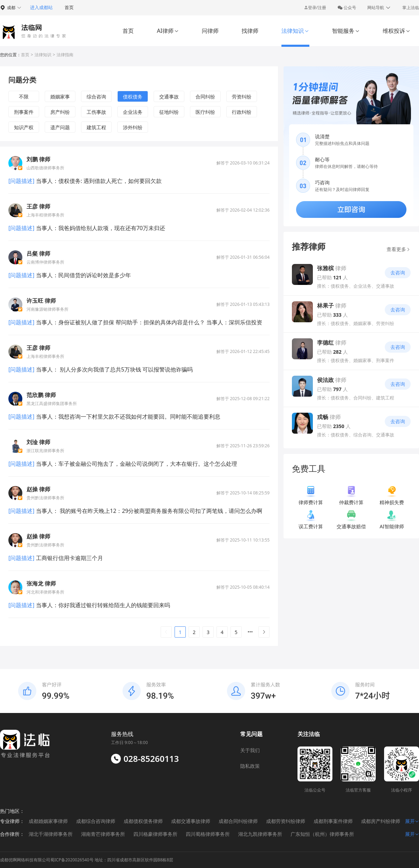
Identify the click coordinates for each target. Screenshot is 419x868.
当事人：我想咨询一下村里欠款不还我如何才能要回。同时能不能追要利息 (127, 417)
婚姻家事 (60, 97)
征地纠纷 (169, 112)
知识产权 (24, 127)
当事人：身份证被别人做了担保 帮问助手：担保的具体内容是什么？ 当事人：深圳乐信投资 (148, 322)
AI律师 (168, 31)
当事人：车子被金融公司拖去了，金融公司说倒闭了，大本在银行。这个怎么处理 (136, 464)
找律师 (250, 31)
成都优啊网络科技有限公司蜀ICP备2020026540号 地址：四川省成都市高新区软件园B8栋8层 (87, 860)
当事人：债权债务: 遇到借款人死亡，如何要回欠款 (98, 181)
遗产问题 (60, 127)
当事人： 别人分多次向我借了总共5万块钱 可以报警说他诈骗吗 (114, 369)
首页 (69, 7)
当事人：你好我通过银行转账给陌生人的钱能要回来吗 (102, 605)
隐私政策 (250, 766)
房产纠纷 (60, 112)
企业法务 (133, 112)
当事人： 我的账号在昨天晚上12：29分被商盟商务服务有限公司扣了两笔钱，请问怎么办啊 (149, 511)
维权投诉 (396, 31)
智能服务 (346, 31)
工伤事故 (96, 112)
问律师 (210, 31)
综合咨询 (96, 97)
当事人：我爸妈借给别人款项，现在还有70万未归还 (100, 228)
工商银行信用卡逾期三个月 (69, 558)
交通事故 (169, 97)
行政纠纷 (242, 112)
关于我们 (250, 750)
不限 (24, 97)
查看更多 (399, 249)
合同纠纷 (205, 97)
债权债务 (133, 97)
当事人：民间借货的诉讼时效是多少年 (83, 275)
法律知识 (295, 31)
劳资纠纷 (242, 97)
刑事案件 (24, 112)
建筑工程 (96, 127)
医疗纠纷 (205, 112)
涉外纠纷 (133, 127)
